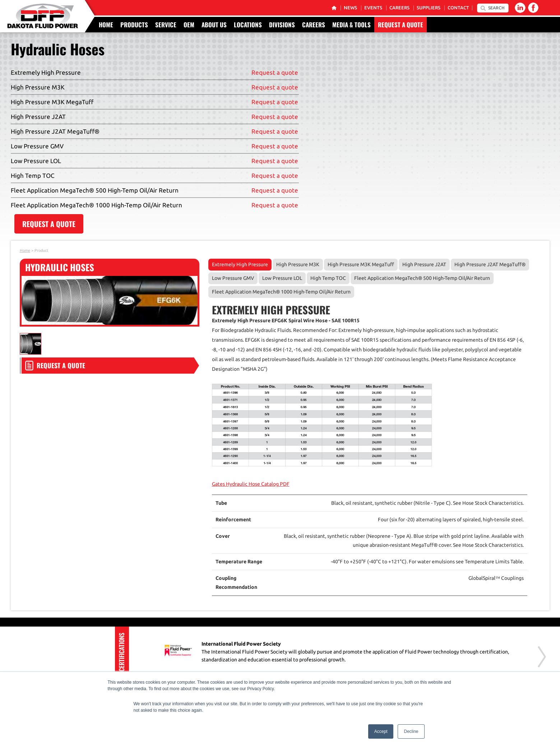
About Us (214, 25)
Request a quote (275, 72)
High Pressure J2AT (424, 264)
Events (373, 8)
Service (166, 25)
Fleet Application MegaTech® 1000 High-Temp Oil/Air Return (281, 292)
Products (134, 25)
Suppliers (429, 8)
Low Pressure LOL (282, 278)
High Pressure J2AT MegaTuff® (490, 264)
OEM (189, 25)
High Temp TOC (328, 278)
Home (106, 25)
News (350, 8)
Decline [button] (411, 731)
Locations (248, 25)
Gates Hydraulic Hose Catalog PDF (251, 484)
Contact (458, 8)
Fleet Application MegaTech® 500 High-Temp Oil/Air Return (422, 278)
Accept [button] (381, 731)
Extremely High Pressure (240, 264)
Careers (399, 8)
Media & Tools (351, 25)
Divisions (282, 25)
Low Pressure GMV (233, 278)
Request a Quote (401, 25)
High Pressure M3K (298, 264)
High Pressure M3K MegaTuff (361, 264)
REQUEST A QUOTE (49, 224)
